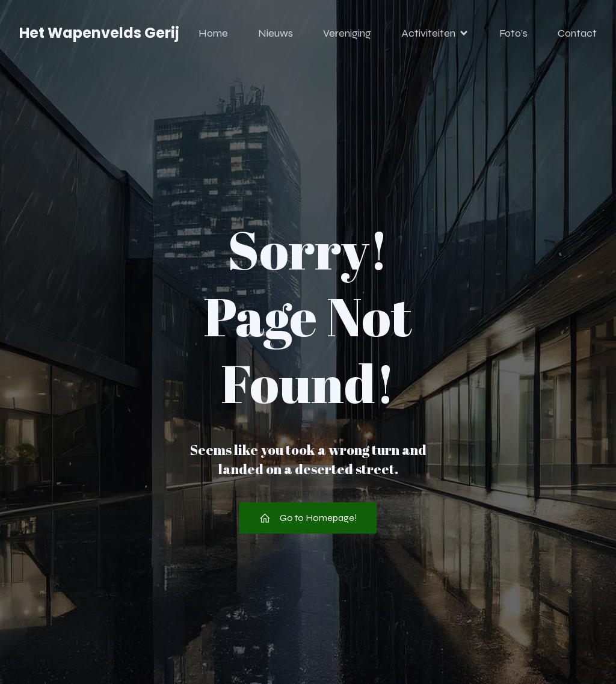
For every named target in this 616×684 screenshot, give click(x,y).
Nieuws (276, 33)
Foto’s (513, 33)
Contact (577, 33)
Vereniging (347, 33)
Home (213, 33)
